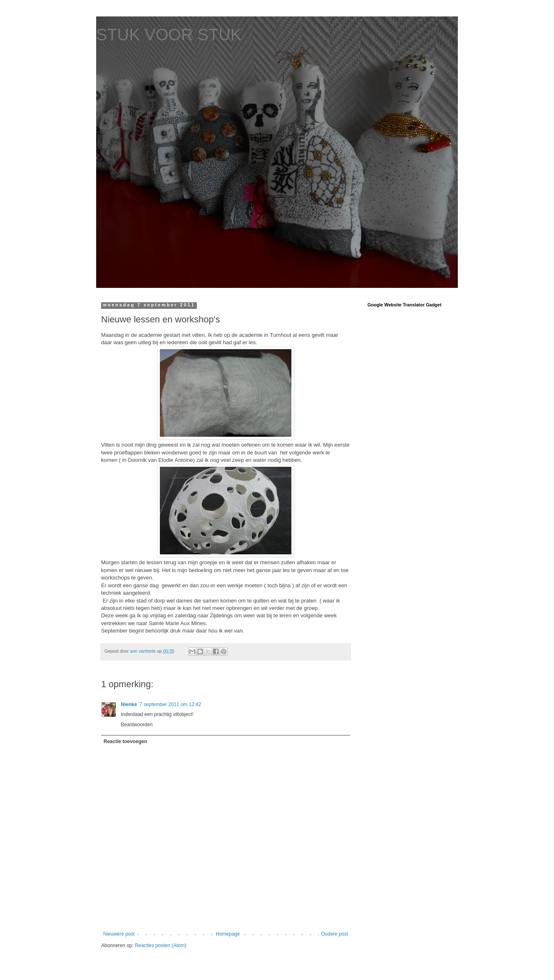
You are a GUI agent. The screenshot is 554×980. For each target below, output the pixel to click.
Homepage (228, 934)
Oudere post (335, 934)
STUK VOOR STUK (169, 35)
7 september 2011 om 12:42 (170, 704)
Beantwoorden (137, 725)
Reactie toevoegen (125, 741)
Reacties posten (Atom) (160, 945)
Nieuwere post (119, 934)
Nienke (129, 704)
